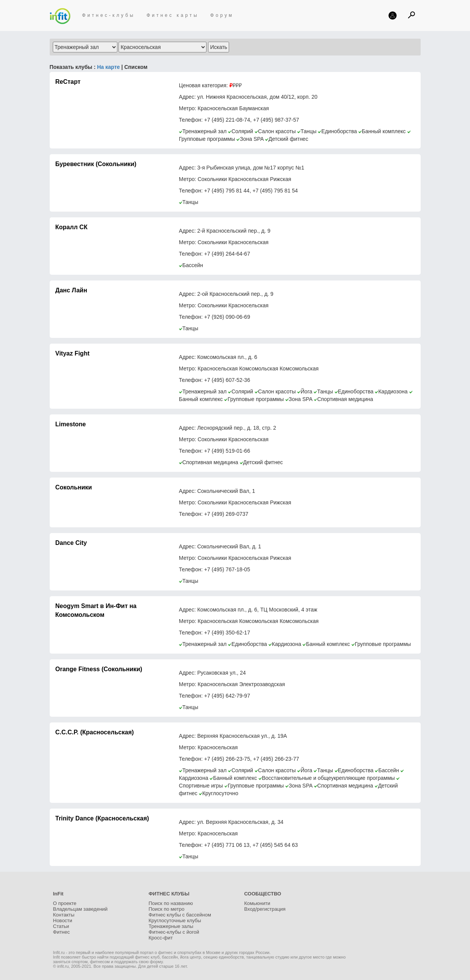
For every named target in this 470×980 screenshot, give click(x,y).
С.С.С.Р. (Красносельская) (95, 732)
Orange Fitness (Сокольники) (99, 669)
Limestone (71, 424)
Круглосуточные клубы (175, 920)
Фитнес (62, 932)
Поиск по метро (167, 909)
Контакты (64, 915)
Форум (222, 15)
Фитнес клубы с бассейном (180, 915)
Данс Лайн (71, 290)
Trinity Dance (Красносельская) (102, 818)
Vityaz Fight (73, 353)
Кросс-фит (161, 938)
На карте (108, 67)
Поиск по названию (171, 903)
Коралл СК (72, 227)
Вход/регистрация (265, 909)
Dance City (71, 543)
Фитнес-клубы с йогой (174, 932)
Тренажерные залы (171, 926)
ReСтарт (68, 82)
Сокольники (74, 487)
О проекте (65, 903)
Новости (63, 920)
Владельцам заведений (81, 909)
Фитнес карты (173, 15)
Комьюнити (257, 903)
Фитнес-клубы (109, 15)
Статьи (61, 926)
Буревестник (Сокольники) (96, 164)
